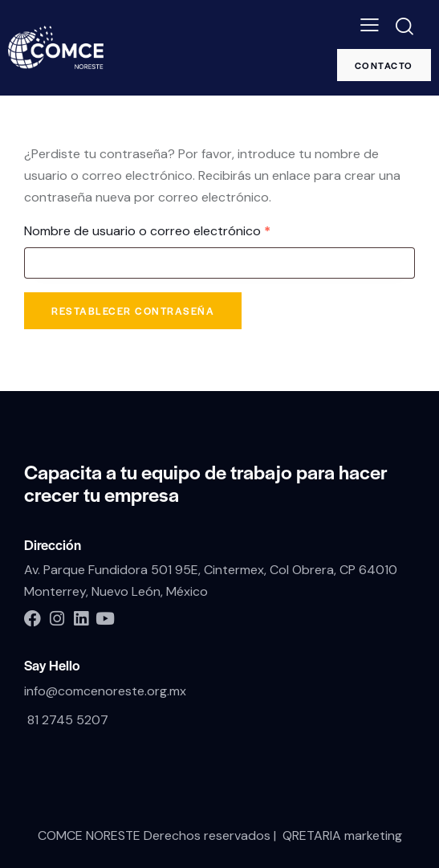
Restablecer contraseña (133, 311)
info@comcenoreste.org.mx (105, 691)
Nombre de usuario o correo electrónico (180, 230)
